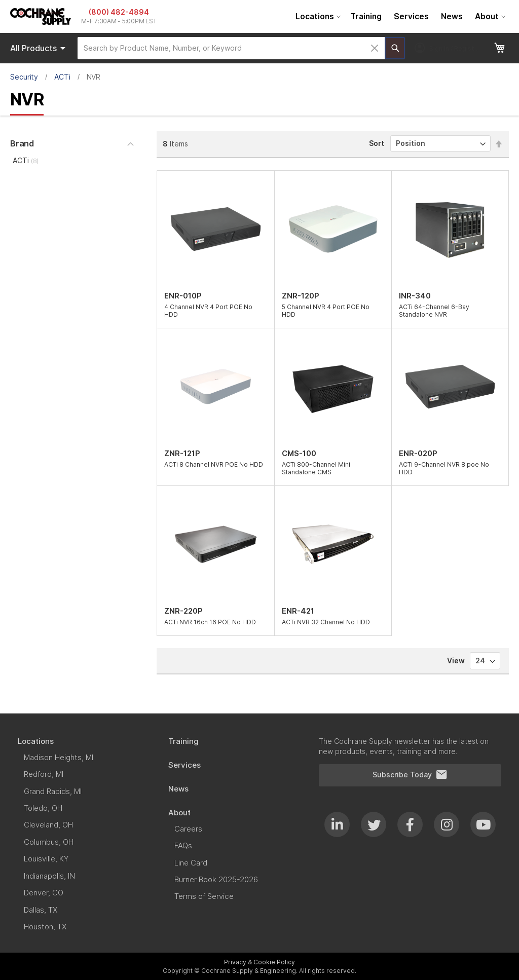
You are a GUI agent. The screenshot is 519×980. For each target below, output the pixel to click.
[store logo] (41, 16)
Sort (377, 143)
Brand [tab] (22, 143)
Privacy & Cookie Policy (259, 962)
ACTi (62, 77)
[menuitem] (317, 16)
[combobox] (231, 48)
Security (24, 77)
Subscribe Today (410, 775)
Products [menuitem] (40, 48)
